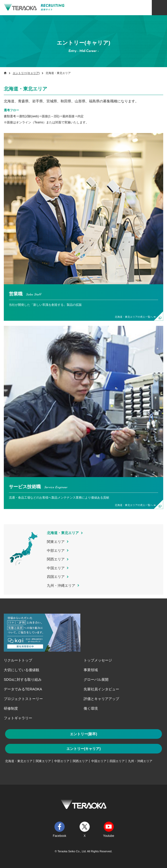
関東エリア (56, 542)
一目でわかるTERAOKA (135, 852)
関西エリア (56, 559)
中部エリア (56, 551)
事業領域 (91, 670)
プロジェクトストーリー (23, 699)
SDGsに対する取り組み (23, 680)
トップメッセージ (98, 660)
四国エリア (56, 577)
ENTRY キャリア (157, 32)
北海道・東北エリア (19, 761)
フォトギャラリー (18, 718)
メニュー (159, 8)
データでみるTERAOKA (23, 689)
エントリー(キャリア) (26, 73)
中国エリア (56, 568)
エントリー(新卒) (83, 734)
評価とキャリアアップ (101, 699)
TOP (157, 773)
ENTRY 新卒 (157, 22)
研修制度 (11, 708)
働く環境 (91, 708)
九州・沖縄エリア (61, 586)
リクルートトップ (18, 660)
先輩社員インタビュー (101, 689)
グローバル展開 (96, 680)
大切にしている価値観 (22, 670)
